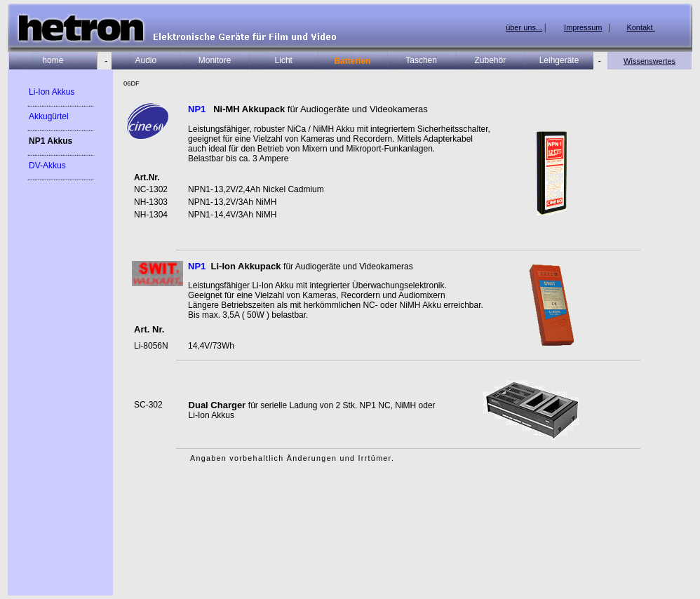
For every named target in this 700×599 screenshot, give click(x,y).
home (53, 60)
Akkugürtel (49, 116)
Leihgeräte (559, 60)
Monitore (215, 60)
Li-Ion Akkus (52, 92)
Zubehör (490, 60)
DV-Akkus (47, 166)
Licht (284, 60)
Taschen (421, 60)
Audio (146, 60)
